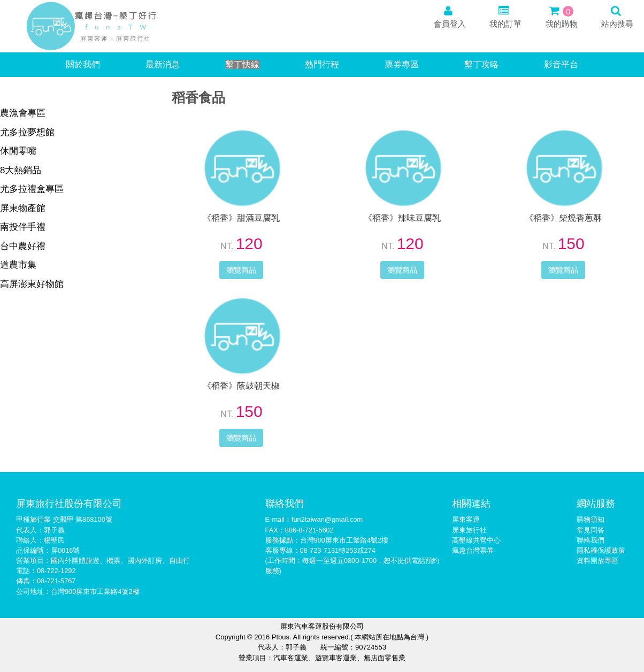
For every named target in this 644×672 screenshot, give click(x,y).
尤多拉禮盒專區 (32, 189)
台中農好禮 (23, 246)
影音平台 (561, 64)
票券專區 (402, 64)
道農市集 (18, 265)
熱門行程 (322, 64)
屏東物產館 (23, 208)
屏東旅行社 (469, 530)
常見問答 (591, 530)
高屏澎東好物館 (32, 284)
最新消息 (163, 64)
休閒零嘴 (18, 151)
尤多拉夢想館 (27, 132)
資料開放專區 (597, 561)
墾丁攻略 (481, 64)
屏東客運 (466, 519)
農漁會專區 (23, 113)
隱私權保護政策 (601, 550)
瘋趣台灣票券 (473, 550)
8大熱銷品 (21, 170)
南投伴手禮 (23, 227)
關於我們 (83, 64)
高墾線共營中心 (476, 540)
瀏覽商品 (241, 270)
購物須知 (591, 519)
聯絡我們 (591, 540)
